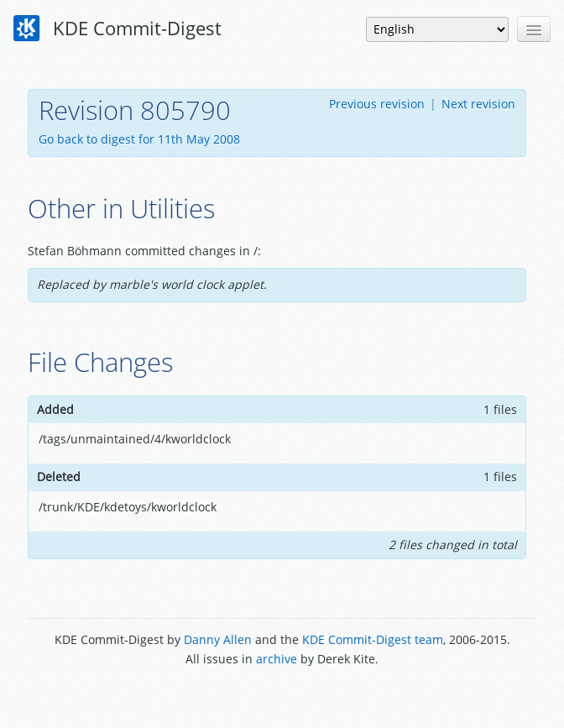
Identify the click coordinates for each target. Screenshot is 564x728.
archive (277, 659)
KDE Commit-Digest (117, 29)
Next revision (478, 104)
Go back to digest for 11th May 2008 (139, 139)
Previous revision (377, 104)
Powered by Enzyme (282, 697)
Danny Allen (218, 639)
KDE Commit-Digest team (373, 639)
